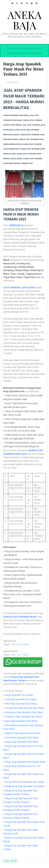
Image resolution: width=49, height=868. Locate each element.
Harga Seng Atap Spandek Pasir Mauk (24, 782)
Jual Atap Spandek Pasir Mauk (21, 699)
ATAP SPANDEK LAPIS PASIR (19, 288)
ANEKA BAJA (24, 20)
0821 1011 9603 (20, 655)
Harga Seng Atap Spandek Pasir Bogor (25, 786)
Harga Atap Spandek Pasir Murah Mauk (25, 762)
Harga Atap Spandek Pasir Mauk (21, 742)
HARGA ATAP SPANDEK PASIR (20, 617)
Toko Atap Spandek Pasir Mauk (21, 704)
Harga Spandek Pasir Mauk (19, 695)
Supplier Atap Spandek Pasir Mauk (23, 733)
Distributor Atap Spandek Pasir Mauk (24, 712)
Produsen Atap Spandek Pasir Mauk (23, 717)
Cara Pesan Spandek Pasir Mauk (22, 737)
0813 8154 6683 (20, 644)
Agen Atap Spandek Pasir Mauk (21, 721)
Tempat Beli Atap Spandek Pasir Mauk (25, 708)
